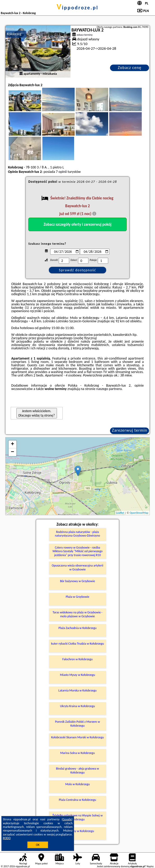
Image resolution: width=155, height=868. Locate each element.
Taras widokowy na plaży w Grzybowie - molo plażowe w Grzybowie (77, 614)
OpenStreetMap (139, 513)
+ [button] (13, 444)
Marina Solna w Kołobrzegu (78, 753)
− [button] (13, 452)
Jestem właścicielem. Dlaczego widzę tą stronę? (37, 413)
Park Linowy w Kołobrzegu (77, 831)
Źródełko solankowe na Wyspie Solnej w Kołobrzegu (77, 817)
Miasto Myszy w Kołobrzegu (77, 675)
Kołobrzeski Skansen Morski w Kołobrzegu (78, 737)
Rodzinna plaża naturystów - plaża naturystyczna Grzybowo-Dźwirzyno (77, 534)
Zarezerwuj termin (130, 430)
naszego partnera (109, 389)
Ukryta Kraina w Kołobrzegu (77, 706)
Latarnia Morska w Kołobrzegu (78, 690)
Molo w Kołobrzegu (77, 784)
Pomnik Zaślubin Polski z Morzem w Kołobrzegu (77, 724)
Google (67, 819)
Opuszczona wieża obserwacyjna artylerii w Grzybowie (77, 567)
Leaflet (120, 513)
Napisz (150, 866)
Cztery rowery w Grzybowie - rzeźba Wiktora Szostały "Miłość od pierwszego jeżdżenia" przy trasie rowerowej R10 (78, 551)
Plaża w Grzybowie (78, 597)
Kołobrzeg (14, 34)
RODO (7, 838)
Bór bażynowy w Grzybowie (77, 581)
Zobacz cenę (130, 68)
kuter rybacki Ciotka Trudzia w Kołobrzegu (78, 644)
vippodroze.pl (78, 8)
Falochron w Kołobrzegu (78, 659)
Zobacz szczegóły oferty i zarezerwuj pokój (78, 224)
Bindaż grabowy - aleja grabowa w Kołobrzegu (77, 770)
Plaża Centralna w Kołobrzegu (77, 800)
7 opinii (61, 172)
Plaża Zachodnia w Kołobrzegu (77, 628)
